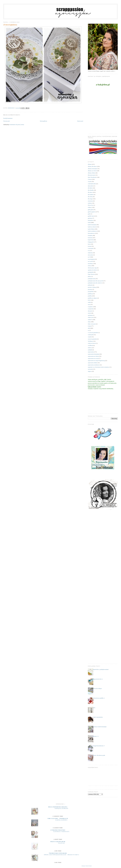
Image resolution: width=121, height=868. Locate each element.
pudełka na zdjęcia (92, 298)
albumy (90, 164)
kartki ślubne (91, 229)
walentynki (91, 335)
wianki (90, 337)
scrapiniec (90, 307)
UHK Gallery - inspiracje (58, 818)
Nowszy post (7, 121)
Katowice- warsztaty (61, 832)
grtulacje (90, 218)
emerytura (90, 201)
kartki (89, 222)
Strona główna (43, 121)
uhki (89, 328)
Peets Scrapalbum (58, 842)
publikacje (90, 294)
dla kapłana (91, 195)
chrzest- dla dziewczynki (99, 755)
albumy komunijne (93, 169)
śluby (89, 322)
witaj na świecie (92, 343)
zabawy (90, 348)
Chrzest (90, 179)
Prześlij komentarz (8, 118)
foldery (90, 207)
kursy (89, 244)
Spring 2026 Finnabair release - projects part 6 (61, 855)
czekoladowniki (92, 184)
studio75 (90, 320)
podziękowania (92, 279)
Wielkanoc (91, 341)
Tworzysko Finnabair (58, 853)
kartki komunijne (92, 225)
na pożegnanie (91, 259)
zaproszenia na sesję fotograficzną (96, 361)
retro (89, 304)
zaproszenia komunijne (94, 354)
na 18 (89, 257)
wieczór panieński (92, 339)
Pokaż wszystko (87, 866)
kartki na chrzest (92, 227)
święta (89, 326)
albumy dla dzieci (92, 166)
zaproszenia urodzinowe (94, 365)
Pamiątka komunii (61, 808)
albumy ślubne (92, 173)
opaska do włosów (92, 270)
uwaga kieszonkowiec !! (99, 746)
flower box (91, 205)
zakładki (90, 350)
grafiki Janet (91, 216)
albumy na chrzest (92, 171)
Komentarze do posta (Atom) (17, 125)
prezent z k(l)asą (92, 287)
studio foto (91, 317)
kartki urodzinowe (92, 231)
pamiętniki (91, 272)
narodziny (90, 264)
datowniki (90, 186)
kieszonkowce (91, 233)
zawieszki (90, 369)
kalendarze (91, 220)
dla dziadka (91, 190)
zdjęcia (90, 371)
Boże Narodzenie (92, 177)
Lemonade (91, 248)
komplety (90, 235)
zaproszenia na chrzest (93, 356)
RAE (89, 300)
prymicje (90, 289)
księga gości (91, 242)
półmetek (90, 285)
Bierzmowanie (92, 175)
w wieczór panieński (93, 333)
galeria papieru (92, 212)
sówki (89, 313)
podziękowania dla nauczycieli (95, 281)
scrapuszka (91, 309)
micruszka (90, 255)
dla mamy (90, 197)
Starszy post (80, 121)
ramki (89, 302)
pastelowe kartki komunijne (100, 727)
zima (94, 708)
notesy (90, 266)
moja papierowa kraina (58, 807)
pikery (89, 276)
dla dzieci (90, 192)
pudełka (90, 296)
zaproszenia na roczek (93, 358)
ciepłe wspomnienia (98, 717)
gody (89, 214)
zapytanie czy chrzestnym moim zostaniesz (99, 367)
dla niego (90, 199)
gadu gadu (90, 210)
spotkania (90, 315)
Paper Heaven (91, 274)
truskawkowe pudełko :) (99, 698)
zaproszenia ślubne (93, 363)
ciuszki (90, 182)
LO (89, 251)
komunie (90, 238)
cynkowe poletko (58, 830)
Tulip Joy (61, 843)
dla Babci (90, 188)
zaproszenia (91, 352)
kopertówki (91, 240)
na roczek (90, 261)
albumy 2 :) (96, 736)
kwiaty (90, 246)
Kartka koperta (61, 820)
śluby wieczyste (92, 324)
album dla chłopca (97, 688)
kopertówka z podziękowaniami (101, 669)
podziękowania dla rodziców (95, 283)
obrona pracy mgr (92, 268)
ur (88, 330)
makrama (90, 253)
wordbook (90, 345)
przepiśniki (91, 291)
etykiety (90, 203)
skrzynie (90, 311)
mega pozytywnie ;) (98, 679)
